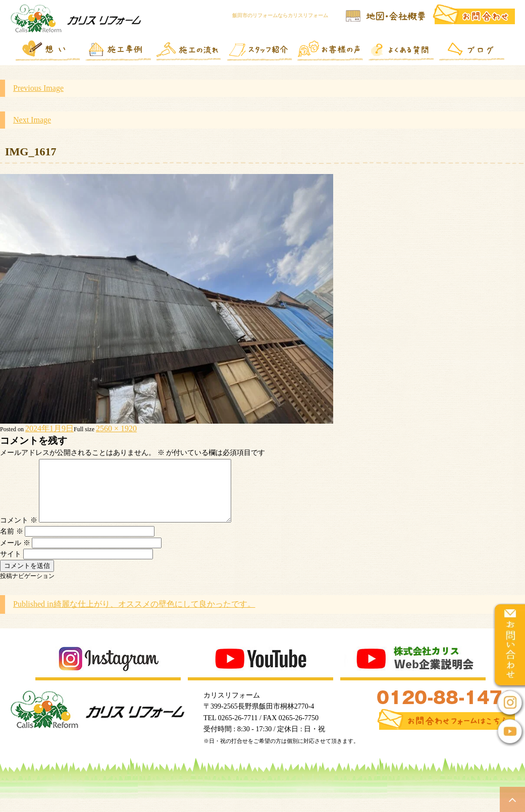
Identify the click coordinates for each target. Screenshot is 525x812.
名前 (12, 543)
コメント (19, 532)
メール (15, 555)
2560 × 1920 (116, 428)
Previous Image (38, 88)
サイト (11, 566)
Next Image (32, 120)
